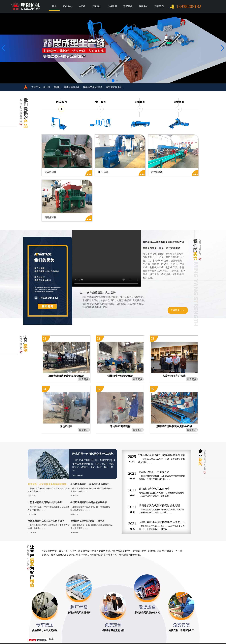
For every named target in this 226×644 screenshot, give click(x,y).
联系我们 (159, 6)
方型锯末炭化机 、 (115, 87)
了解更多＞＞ (177, 310)
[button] (223, 48)
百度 (51, 639)
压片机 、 (48, 87)
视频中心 (144, 6)
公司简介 (97, 6)
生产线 (82, 6)
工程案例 (128, 6)
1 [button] (113, 81)
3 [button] (121, 80)
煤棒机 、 (58, 87)
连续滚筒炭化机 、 (73, 87)
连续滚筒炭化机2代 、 (94, 87)
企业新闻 (112, 6)
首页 (54, 6)
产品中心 (68, 6)
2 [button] (117, 80)
